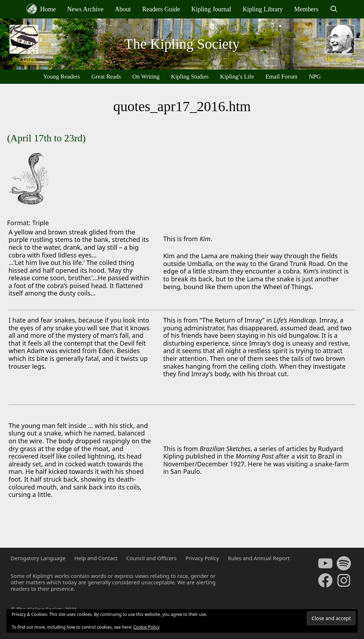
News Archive (85, 9)
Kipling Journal (211, 9)
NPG (315, 77)
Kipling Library (263, 9)
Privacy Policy (202, 558)
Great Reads (106, 77)
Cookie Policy (147, 627)
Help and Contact (96, 558)
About (123, 9)
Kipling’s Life (237, 77)
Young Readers (62, 77)
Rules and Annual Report (259, 558)
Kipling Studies (190, 77)
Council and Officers (151, 558)
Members (306, 9)
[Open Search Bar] (334, 9)
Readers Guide (161, 9)
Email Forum (281, 77)
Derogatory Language (38, 558)
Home (41, 9)
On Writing (146, 77)
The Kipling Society (182, 44)
